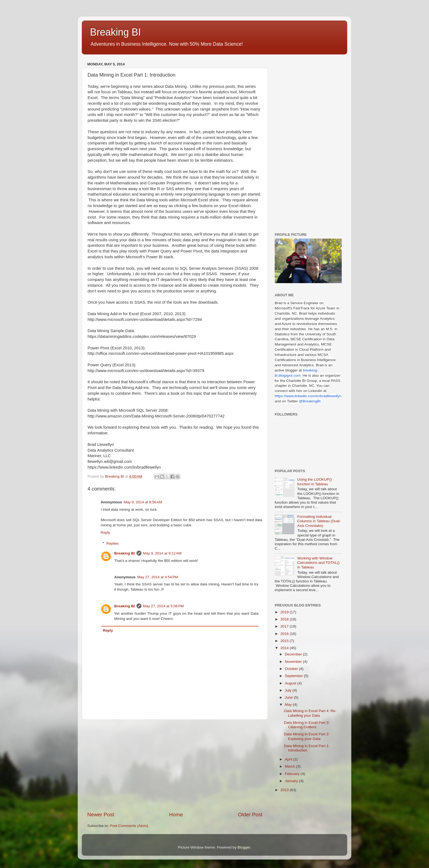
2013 (285, 790)
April (289, 759)
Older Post (250, 815)
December (294, 654)
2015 (285, 641)
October (292, 669)
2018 (285, 619)
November (294, 662)
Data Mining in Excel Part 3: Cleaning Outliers (307, 725)
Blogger (244, 847)
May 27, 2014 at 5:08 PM (163, 606)
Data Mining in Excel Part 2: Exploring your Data (307, 736)
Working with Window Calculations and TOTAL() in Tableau (318, 563)
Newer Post (101, 815)
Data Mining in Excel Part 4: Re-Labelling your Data (310, 713)
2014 (285, 648)
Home (176, 815)
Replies (113, 543)
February (293, 774)
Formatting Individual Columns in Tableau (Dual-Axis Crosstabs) (319, 521)
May (289, 705)
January (292, 781)
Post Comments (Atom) (129, 826)
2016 (285, 634)
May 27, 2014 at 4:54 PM (158, 577)
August (291, 683)
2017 (285, 626)
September (294, 676)
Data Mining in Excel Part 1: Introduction (307, 748)
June (289, 697)
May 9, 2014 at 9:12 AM (162, 553)
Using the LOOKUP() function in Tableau (314, 482)
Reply (105, 532)
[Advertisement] (175, 765)
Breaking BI (115, 32)
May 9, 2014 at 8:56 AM (143, 502)
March (290, 766)
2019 (285, 612)
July (289, 690)
